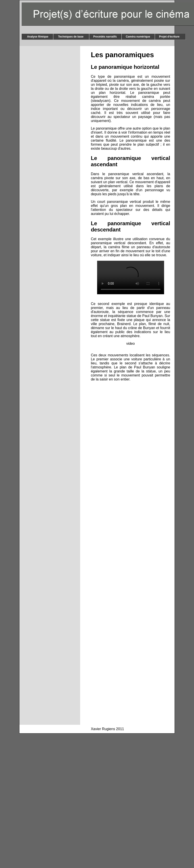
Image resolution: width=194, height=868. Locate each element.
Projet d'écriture (170, 37)
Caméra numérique (138, 37)
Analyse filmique (37, 37)
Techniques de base (71, 37)
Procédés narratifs (105, 37)
